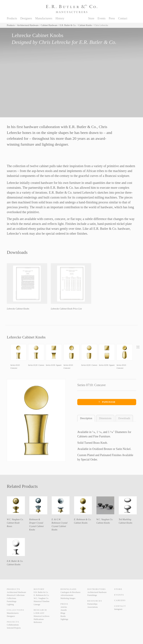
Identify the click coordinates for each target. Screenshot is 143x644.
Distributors (96, 589)
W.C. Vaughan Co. (15, 519)
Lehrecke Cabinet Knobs (18, 309)
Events (102, 18)
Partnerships (92, 604)
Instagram (118, 609)
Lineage (37, 604)
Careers (120, 600)
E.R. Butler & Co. (68, 25)
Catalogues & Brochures (71, 592)
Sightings (64, 619)
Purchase (107, 402)
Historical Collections (16, 595)
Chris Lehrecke (55, 42)
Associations (93, 607)
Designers (26, 18)
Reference (38, 622)
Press (112, 18)
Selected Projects (14, 628)
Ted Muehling (125, 519)
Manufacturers (44, 18)
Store (91, 18)
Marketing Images (68, 598)
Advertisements (67, 595)
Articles (64, 607)
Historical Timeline (41, 601)
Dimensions (105, 418)
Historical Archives (41, 616)
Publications (39, 619)
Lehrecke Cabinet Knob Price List (66, 309)
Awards (64, 610)
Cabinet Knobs (85, 25)
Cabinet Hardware (49, 25)
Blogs (63, 613)
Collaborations (13, 625)
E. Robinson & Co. (83, 519)
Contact (123, 18)
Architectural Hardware (28, 25)
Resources (95, 601)
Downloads (124, 418)
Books (63, 616)
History (60, 18)
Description (86, 418)
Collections (11, 598)
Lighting (10, 604)
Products (12, 18)
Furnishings (12, 601)
